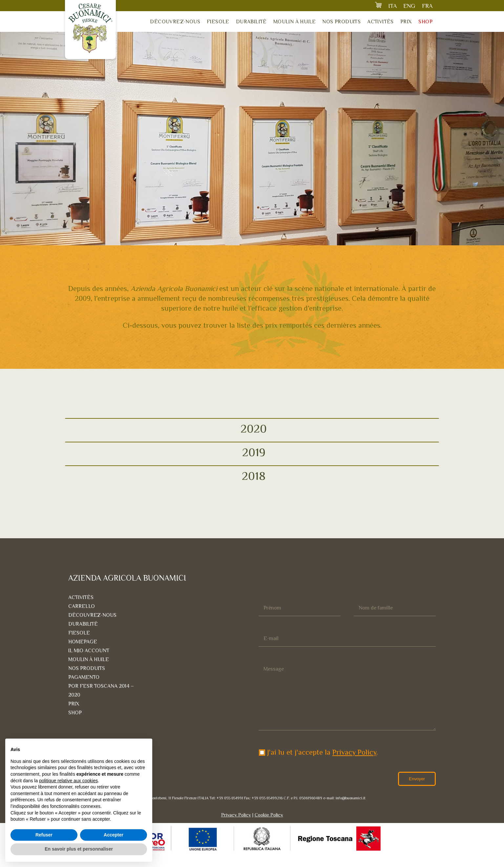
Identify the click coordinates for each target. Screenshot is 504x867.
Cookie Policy (269, 828)
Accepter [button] (114, 835)
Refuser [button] (44, 835)
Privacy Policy (354, 765)
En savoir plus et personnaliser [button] (79, 849)
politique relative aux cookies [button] (68, 781)
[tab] (252, 428)
